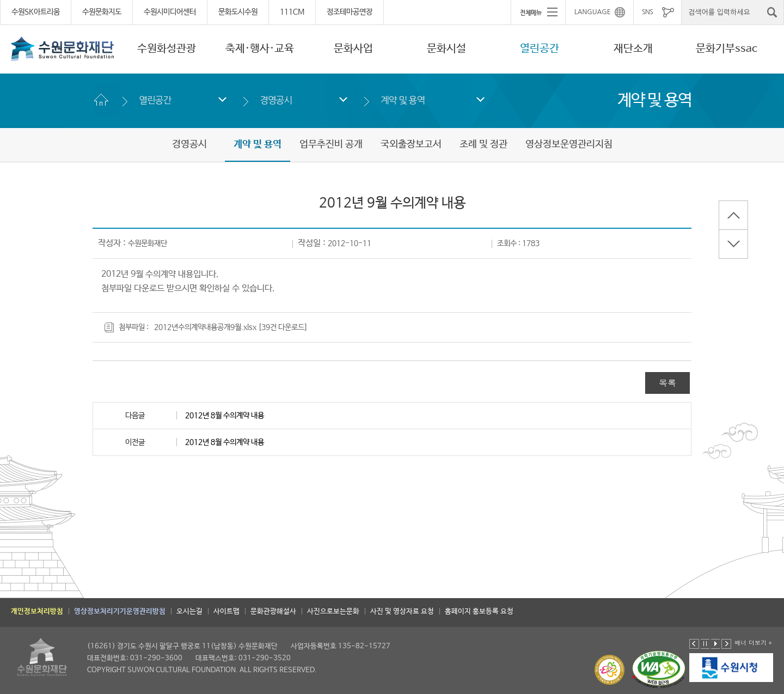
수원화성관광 (167, 49)
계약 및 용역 (403, 100)
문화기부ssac (727, 49)
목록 (667, 383)
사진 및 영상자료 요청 (402, 611)
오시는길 (189, 611)
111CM (292, 12)
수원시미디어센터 (170, 12)
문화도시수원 (238, 12)
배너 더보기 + (753, 643)
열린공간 (540, 49)
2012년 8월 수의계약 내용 (225, 416)
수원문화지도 (102, 12)
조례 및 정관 (483, 144)
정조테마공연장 (350, 12)
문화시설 (446, 49)
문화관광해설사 (273, 611)
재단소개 (633, 49)
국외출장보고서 (411, 144)
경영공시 (276, 100)
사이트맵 (226, 611)
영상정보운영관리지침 (569, 144)
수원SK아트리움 (36, 12)
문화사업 (353, 49)
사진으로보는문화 (333, 611)
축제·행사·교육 (260, 49)
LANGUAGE (593, 12)
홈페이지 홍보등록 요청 (479, 611)
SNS (647, 12)
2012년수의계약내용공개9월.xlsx (205, 327)
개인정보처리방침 (37, 611)
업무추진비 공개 (331, 144)
